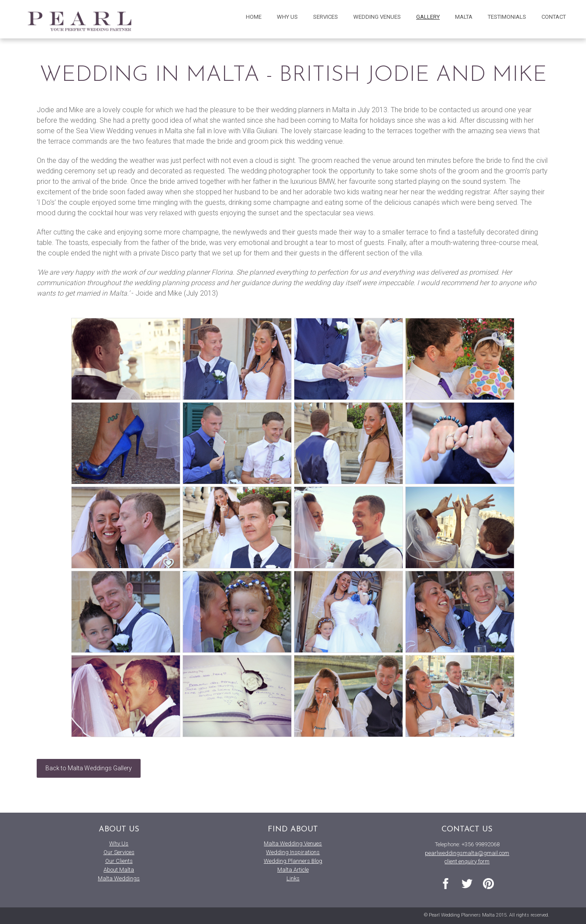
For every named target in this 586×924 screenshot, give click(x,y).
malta (464, 17)
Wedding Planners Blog (293, 861)
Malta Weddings (119, 878)
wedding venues (377, 17)
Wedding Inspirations (293, 852)
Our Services (119, 852)
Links (293, 878)
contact (554, 17)
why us (287, 17)
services (326, 17)
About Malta (119, 870)
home (254, 17)
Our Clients (119, 861)
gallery (428, 17)
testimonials (507, 17)
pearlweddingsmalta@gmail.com (467, 853)
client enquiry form (467, 861)
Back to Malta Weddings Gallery (89, 768)
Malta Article (293, 870)
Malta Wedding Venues (293, 843)
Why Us (119, 843)
